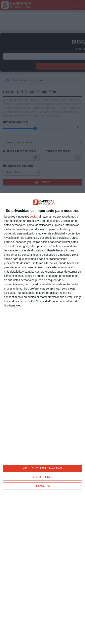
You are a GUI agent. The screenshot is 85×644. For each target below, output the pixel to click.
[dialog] (42, 419)
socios (34, 217)
